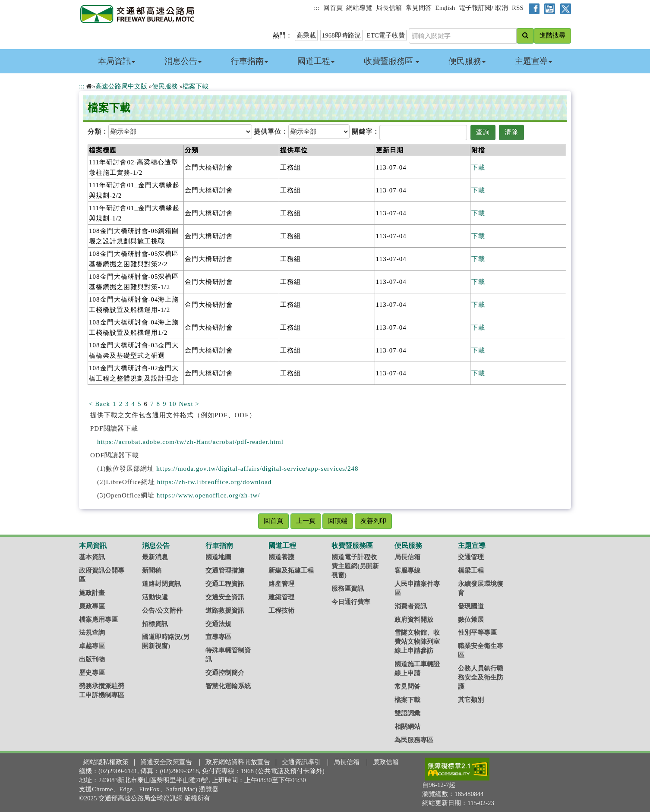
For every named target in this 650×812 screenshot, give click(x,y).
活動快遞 (155, 597)
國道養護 (281, 557)
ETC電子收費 (385, 35)
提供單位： (271, 132)
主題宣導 (533, 61)
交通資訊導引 (301, 762)
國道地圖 (218, 557)
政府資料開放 (414, 620)
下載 (478, 167)
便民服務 (467, 61)
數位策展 (471, 620)
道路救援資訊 (225, 611)
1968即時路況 (341, 35)
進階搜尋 (552, 35)
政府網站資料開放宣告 (238, 762)
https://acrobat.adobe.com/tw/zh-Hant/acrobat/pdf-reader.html (190, 442)
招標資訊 (155, 624)
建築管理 (281, 597)
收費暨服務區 (392, 61)
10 (173, 404)
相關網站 (407, 727)
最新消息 (155, 557)
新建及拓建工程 (291, 570)
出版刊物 (92, 659)
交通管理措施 (225, 570)
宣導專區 (218, 637)
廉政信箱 (386, 762)
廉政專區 (92, 606)
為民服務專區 (414, 740)
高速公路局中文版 (121, 86)
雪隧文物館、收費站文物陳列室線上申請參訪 (417, 642)
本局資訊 (117, 61)
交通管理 (471, 557)
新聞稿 (152, 570)
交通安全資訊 (225, 597)
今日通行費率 (351, 602)
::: (317, 8)
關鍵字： (366, 132)
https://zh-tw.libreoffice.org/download (215, 482)
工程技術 (281, 611)
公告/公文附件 (162, 611)
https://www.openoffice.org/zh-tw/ (208, 495)
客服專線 (407, 570)
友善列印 (373, 521)
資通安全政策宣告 (166, 762)
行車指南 (249, 61)
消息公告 (183, 61)
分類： (98, 132)
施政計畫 (92, 593)
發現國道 (471, 606)
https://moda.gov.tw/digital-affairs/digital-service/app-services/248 (257, 469)
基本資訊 (92, 557)
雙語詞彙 (407, 713)
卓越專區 (92, 646)
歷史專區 (92, 673)
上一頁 (306, 521)
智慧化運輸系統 (228, 686)
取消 (502, 8)
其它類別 (471, 700)
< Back (99, 404)
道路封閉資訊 (161, 584)
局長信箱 (389, 8)
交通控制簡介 (225, 673)
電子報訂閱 (475, 8)
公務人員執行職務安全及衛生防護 (481, 677)
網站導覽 (359, 8)
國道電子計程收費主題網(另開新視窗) (355, 566)
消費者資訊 (411, 606)
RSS (518, 8)
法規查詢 (92, 633)
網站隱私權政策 (106, 762)
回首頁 (333, 8)
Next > (189, 404)
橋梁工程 (471, 570)
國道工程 (316, 61)
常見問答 (419, 8)
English (445, 8)
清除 (511, 132)
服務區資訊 (348, 589)
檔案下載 (196, 86)
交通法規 (218, 624)
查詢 (483, 132)
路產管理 (281, 584)
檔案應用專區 (98, 620)
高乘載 (306, 35)
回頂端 (338, 521)
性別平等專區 (477, 633)
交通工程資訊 (225, 584)
